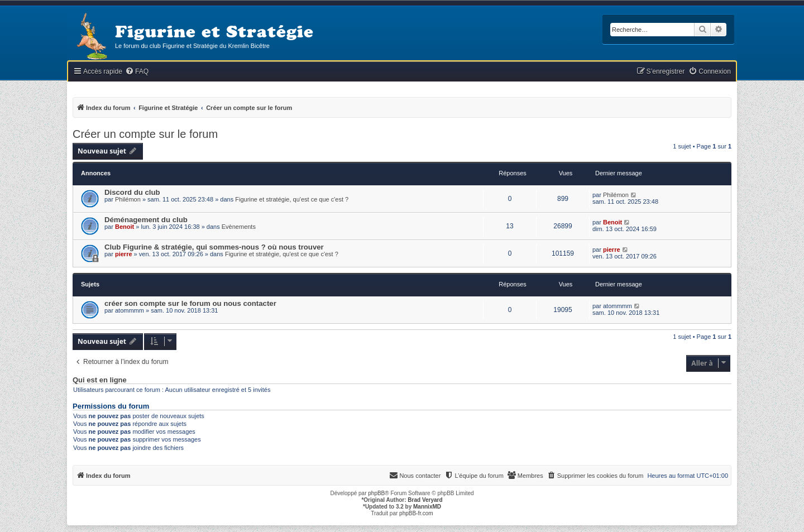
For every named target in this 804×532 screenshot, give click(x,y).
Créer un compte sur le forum (145, 134)
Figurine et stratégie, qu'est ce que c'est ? (292, 199)
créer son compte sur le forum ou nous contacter (190, 303)
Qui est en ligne (100, 380)
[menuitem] (137, 72)
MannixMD (427, 507)
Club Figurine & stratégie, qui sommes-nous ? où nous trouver (214, 247)
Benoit (125, 227)
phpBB (376, 493)
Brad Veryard (425, 500)
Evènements (239, 227)
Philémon (128, 199)
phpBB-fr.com (416, 513)
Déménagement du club (146, 220)
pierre (124, 254)
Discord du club (132, 192)
